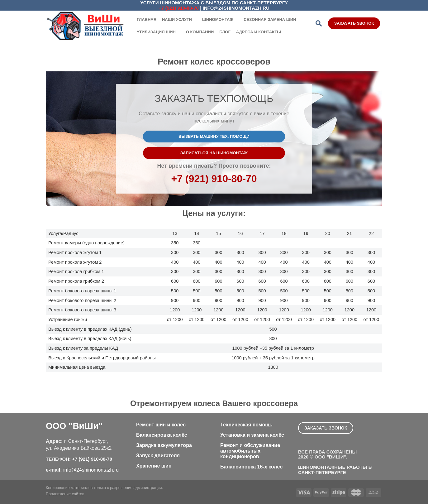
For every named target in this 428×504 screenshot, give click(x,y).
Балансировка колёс (162, 435)
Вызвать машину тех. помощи (214, 136)
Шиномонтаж (218, 19)
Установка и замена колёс (252, 435)
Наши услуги (177, 19)
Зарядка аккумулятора (164, 445)
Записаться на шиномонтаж (214, 153)
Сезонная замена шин (270, 19)
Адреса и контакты (259, 32)
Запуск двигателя (158, 456)
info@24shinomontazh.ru (236, 8)
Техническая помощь (246, 425)
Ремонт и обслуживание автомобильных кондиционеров (250, 451)
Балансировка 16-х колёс (251, 467)
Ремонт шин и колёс (161, 425)
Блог (225, 32)
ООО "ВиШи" (74, 426)
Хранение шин (154, 466)
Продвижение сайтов (65, 494)
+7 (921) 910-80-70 (179, 8)
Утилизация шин (156, 32)
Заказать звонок (354, 23)
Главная (147, 19)
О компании (200, 32)
